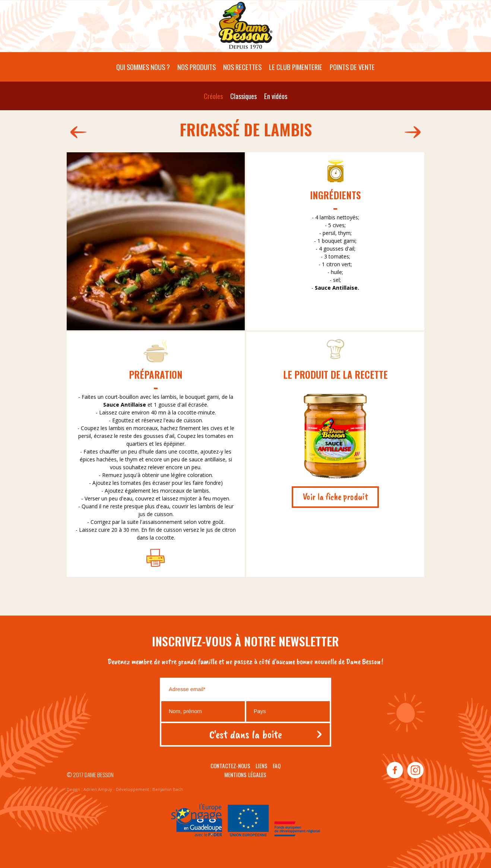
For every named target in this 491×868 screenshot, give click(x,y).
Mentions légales (245, 775)
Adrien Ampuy (98, 789)
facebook (395, 770)
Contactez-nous (230, 766)
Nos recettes (242, 67)
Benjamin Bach (168, 789)
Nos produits (197, 67)
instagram (415, 770)
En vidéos (276, 96)
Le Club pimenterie (296, 67)
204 (77, 132)
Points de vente (352, 67)
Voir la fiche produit (335, 497)
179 (414, 132)
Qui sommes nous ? (143, 67)
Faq (277, 766)
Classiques (243, 96)
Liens (262, 766)
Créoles (213, 96)
